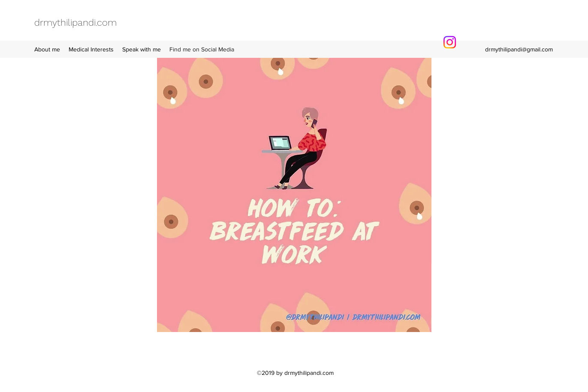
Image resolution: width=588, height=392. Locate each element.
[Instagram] (450, 42)
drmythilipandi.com (75, 22)
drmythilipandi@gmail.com (519, 49)
